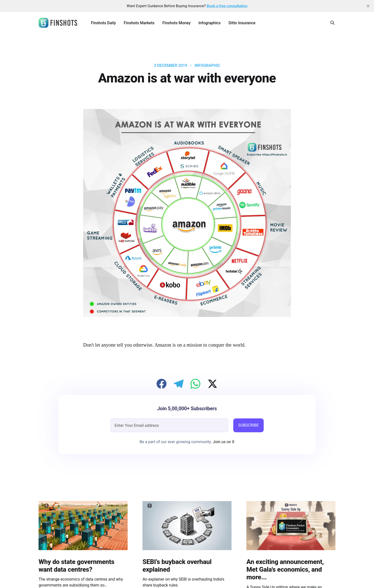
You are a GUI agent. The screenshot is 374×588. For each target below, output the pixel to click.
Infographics (210, 23)
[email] (169, 425)
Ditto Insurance (242, 23)
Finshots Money (176, 23)
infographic (207, 66)
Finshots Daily (104, 23)
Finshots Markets (139, 23)
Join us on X (223, 442)
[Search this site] (332, 23)
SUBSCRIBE (248, 425)
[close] (368, 6)
